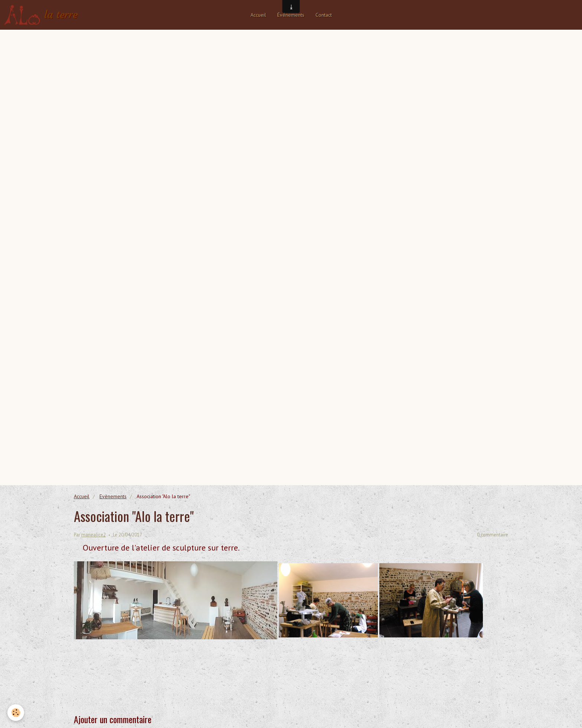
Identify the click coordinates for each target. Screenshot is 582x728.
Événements (291, 15)
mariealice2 (94, 535)
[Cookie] (16, 713)
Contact (324, 15)
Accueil (258, 15)
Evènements (113, 496)
